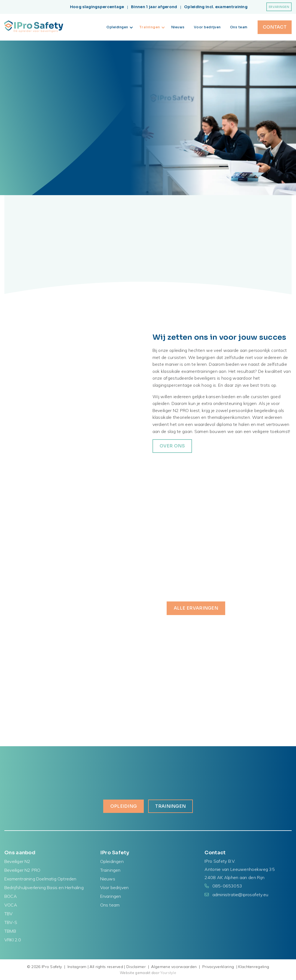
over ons (172, 446)
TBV (9, 914)
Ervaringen (279, 7)
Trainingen (152, 27)
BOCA (11, 896)
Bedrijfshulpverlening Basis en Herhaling (44, 887)
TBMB (10, 931)
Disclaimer (136, 967)
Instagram (77, 967)
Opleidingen (120, 27)
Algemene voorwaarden (174, 967)
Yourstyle (168, 973)
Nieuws (178, 27)
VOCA (11, 905)
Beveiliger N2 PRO (22, 870)
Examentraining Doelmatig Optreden (40, 879)
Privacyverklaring (218, 967)
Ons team (239, 27)
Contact (275, 27)
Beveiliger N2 (17, 861)
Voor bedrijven (207, 27)
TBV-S (11, 922)
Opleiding (124, 806)
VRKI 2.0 (13, 940)
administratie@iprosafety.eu (240, 895)
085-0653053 (227, 886)
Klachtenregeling (254, 967)
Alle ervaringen (196, 608)
